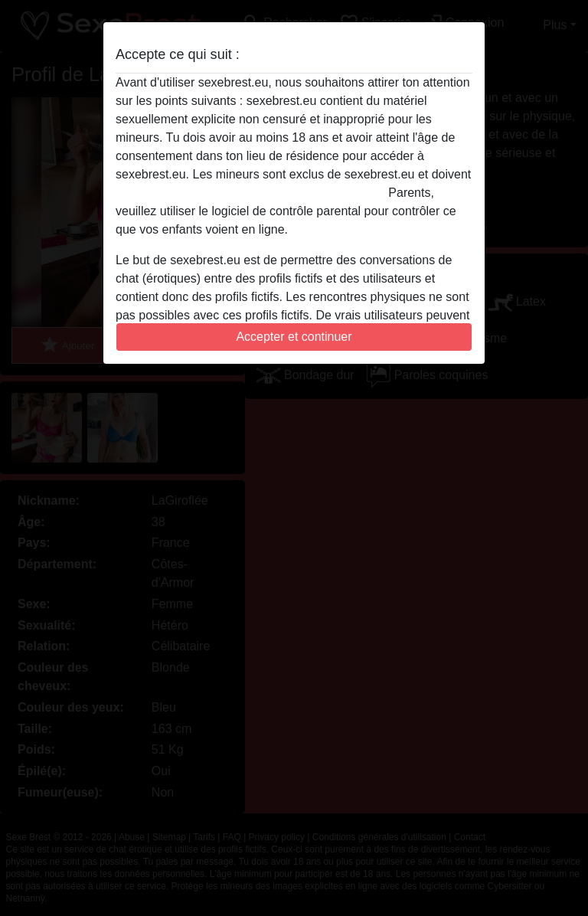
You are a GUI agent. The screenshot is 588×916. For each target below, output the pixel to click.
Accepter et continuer (294, 337)
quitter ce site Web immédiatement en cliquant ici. (250, 193)
